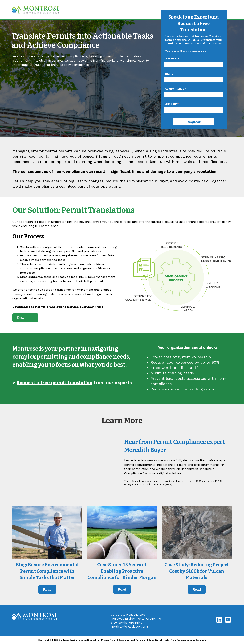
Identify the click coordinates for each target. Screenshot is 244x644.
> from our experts (72, 383)
